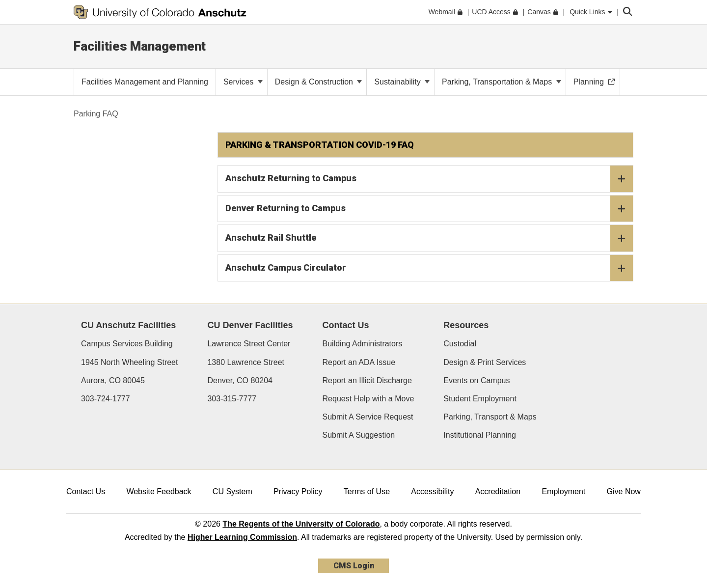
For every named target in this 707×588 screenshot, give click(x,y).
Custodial (460, 344)
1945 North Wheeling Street (129, 362)
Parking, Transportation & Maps (502, 82)
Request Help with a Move (368, 399)
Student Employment (480, 399)
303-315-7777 (232, 399)
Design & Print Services (485, 362)
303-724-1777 (106, 399)
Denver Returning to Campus (429, 209)
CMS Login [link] (354, 566)
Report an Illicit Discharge (367, 380)
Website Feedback (159, 491)
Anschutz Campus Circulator (429, 268)
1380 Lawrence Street (246, 362)
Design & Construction (319, 82)
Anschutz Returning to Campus (429, 179)
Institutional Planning (480, 435)
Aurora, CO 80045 (113, 380)
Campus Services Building (127, 344)
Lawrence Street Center (249, 344)
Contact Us (86, 491)
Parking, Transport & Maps (490, 417)
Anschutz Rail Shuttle (429, 238)
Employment (563, 491)
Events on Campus (476, 380)
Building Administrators (363, 344)
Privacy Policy (298, 491)
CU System (232, 491)
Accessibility (432, 491)
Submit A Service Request (368, 417)
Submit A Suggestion (359, 435)
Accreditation (498, 491)
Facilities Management (140, 46)
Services (243, 82)
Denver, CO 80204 (240, 380)
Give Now (624, 491)
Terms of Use (367, 491)
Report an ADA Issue (359, 362)
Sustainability (402, 82)
